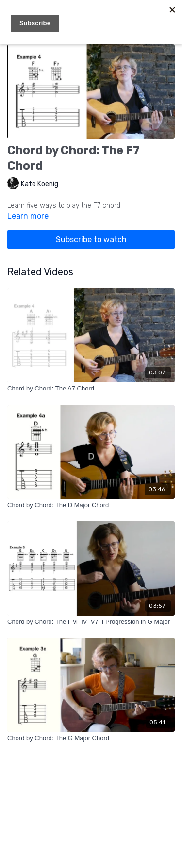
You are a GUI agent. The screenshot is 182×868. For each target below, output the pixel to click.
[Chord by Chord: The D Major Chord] (91, 505)
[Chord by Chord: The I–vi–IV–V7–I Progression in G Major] (91, 622)
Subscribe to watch (91, 239)
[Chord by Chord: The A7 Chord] (91, 389)
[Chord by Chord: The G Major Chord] (91, 738)
